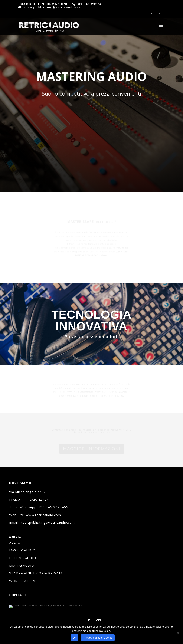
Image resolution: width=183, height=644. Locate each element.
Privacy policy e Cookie (98, 638)
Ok (74, 638)
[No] (178, 633)
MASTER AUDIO (22, 550)
